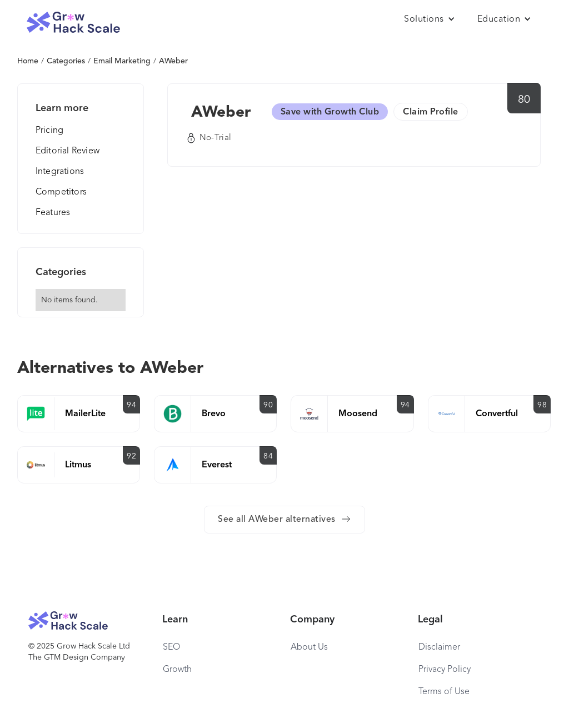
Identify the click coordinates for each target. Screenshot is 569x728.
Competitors (61, 192)
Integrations (60, 172)
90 (268, 405)
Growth (177, 670)
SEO (171, 647)
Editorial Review (68, 151)
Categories (66, 61)
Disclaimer (439, 647)
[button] (430, 19)
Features (53, 213)
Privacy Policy (445, 670)
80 (524, 100)
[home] (73, 23)
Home (28, 61)
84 (268, 456)
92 (131, 456)
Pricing (49, 131)
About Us (309, 647)
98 (542, 405)
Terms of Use (444, 692)
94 (131, 405)
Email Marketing (122, 61)
